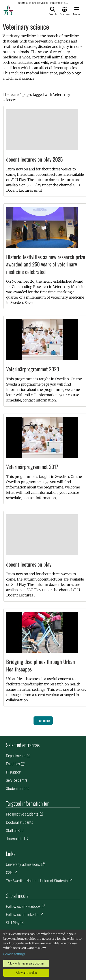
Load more (43, 721)
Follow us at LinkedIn (22, 915)
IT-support (14, 772)
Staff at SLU (15, 830)
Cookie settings (14, 954)
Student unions (18, 788)
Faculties (13, 764)
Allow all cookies (26, 973)
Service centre (17, 780)
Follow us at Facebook (23, 906)
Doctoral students (20, 822)
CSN (9, 873)
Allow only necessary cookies (26, 963)
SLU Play (13, 923)
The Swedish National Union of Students (37, 881)
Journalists (15, 839)
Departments (16, 756)
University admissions (23, 864)
